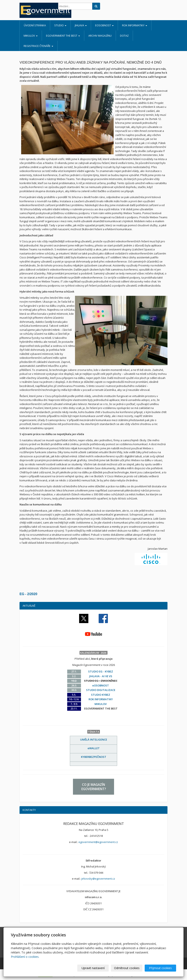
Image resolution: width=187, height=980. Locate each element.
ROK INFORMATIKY (135, 25)
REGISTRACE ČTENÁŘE (38, 46)
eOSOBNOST (104, 25)
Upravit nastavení (93, 968)
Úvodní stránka (35, 25)
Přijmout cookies (160, 968)
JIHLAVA (81, 25)
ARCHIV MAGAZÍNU (100, 36)
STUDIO (60, 25)
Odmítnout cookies (127, 968)
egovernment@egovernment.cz (98, 842)
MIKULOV (31, 36)
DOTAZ (124, 36)
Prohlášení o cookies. (25, 957)
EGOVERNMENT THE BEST (63, 36)
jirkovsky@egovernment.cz (98, 879)
